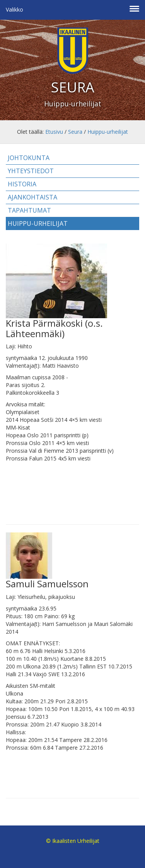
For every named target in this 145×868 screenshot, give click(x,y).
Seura (75, 132)
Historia (22, 184)
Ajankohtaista (32, 197)
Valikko (14, 9)
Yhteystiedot (31, 171)
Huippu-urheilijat (108, 132)
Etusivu (54, 132)
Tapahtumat (29, 210)
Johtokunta (29, 158)
